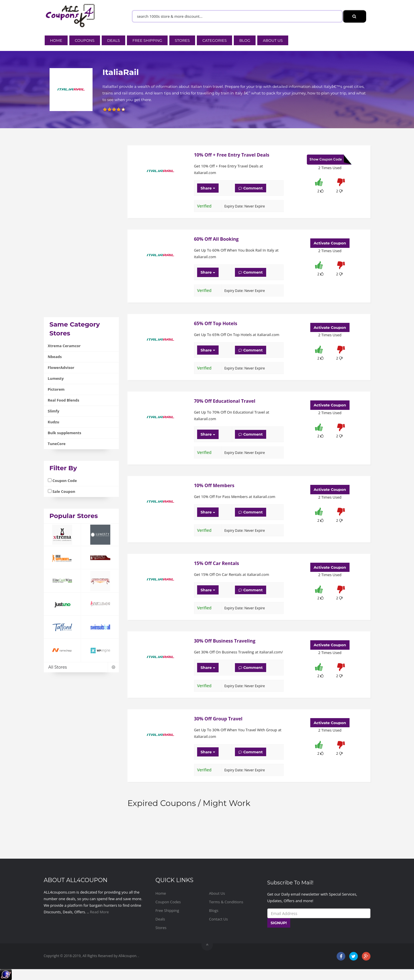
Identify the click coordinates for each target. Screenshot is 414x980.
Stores (182, 40)
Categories (214, 40)
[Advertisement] (82, 231)
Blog (245, 40)
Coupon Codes (168, 902)
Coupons (85, 40)
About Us (273, 40)
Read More (99, 912)
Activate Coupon (330, 243)
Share (208, 188)
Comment (251, 188)
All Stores (82, 667)
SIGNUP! (279, 923)
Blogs (214, 910)
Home (56, 40)
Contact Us (219, 919)
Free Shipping (147, 40)
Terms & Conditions (226, 902)
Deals (113, 40)
